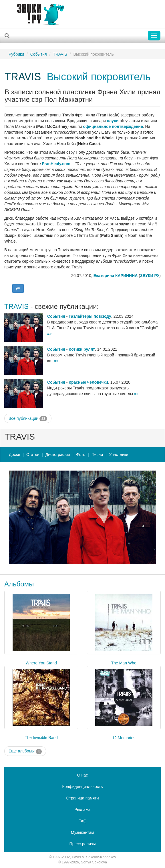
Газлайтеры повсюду (90, 316)
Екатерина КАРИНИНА (116, 276)
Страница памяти (82, 798)
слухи (113, 121)
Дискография (58, 455)
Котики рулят (82, 349)
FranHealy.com (56, 164)
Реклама (82, 810)
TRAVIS (60, 54)
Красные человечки (88, 382)
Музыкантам (82, 832)
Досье (15, 455)
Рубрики (16, 54)
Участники (119, 455)
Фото (81, 455)
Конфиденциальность (82, 787)
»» (49, 333)
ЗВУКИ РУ (150, 276)
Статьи (33, 455)
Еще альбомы (25, 751)
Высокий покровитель (99, 77)
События (39, 54)
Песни (97, 455)
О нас (82, 775)
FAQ (82, 821)
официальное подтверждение (113, 126)
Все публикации (28, 419)
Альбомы (19, 584)
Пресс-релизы (83, 844)
